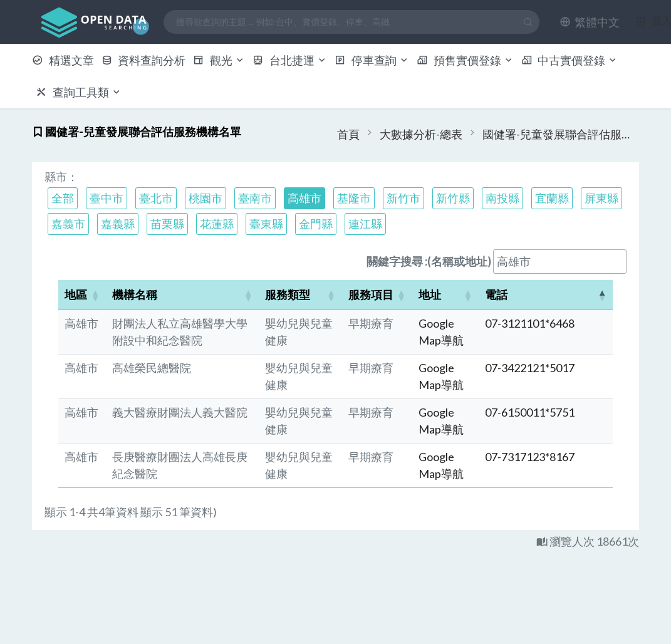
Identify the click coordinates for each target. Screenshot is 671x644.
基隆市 (354, 198)
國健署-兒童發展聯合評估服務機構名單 (561, 134)
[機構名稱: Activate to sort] (182, 295)
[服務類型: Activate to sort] (300, 295)
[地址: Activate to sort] (445, 295)
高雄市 (304, 198)
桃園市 (205, 198)
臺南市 (255, 198)
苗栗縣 (167, 224)
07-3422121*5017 (530, 368)
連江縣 (365, 224)
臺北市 (156, 198)
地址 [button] (430, 294)
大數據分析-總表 (421, 134)
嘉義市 (68, 224)
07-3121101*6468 (530, 323)
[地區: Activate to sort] (82, 295)
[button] (590, 22)
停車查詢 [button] (372, 60)
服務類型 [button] (288, 294)
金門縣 (316, 224)
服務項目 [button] (371, 294)
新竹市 (403, 198)
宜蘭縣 (552, 198)
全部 (63, 198)
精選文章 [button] (63, 60)
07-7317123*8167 (530, 457)
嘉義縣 (118, 224)
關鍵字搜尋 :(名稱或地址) (429, 261)
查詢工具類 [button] (79, 92)
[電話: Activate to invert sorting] (546, 295)
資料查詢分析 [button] (144, 60)
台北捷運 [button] (290, 60)
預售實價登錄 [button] (465, 60)
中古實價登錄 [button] (570, 60)
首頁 (348, 134)
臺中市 (107, 198)
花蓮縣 (217, 224)
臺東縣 (266, 224)
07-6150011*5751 (530, 412)
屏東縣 (601, 198)
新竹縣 (453, 198)
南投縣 (502, 198)
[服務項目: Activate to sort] (377, 295)
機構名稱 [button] (135, 294)
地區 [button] (76, 294)
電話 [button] (496, 294)
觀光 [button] (219, 60)
